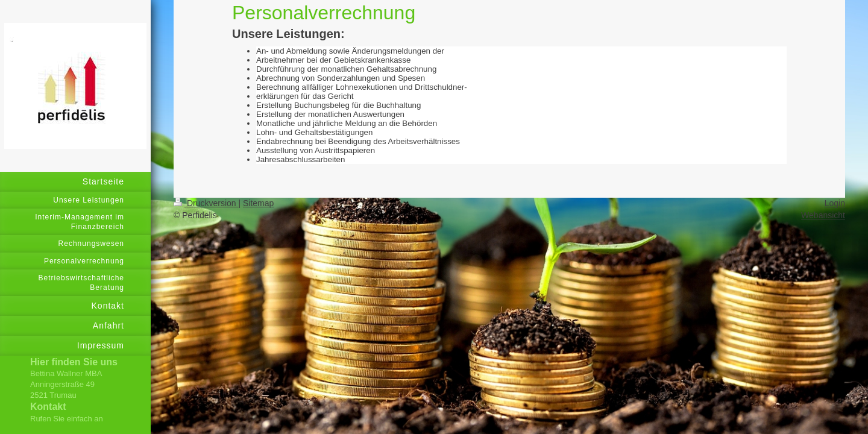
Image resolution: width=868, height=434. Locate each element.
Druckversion (206, 203)
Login (835, 203)
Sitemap (258, 203)
